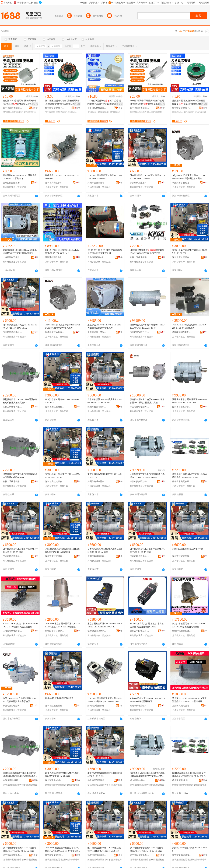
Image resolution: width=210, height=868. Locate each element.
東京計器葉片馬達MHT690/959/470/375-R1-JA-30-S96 (190, 252)
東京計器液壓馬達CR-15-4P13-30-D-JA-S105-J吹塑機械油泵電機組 (189, 625)
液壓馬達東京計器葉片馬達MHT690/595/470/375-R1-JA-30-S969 (190, 401)
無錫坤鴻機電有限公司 (182, 631)
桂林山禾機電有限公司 (139, 257)
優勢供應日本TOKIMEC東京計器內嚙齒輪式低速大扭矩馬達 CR (20, 401)
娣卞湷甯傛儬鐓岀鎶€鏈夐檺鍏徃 (55, 108)
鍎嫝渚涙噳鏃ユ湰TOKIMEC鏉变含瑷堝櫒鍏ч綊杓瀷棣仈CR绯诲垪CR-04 (20, 775)
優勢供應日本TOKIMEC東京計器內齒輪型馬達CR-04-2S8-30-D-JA (190, 476)
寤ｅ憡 (35, 104)
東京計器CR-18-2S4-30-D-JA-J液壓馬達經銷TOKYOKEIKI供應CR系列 (20, 252)
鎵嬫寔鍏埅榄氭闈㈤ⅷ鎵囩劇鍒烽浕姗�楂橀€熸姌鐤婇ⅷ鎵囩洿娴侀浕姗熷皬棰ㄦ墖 (189, 102)
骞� (35, 108)
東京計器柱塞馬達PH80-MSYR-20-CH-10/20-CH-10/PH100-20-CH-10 (105, 625)
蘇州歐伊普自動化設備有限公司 (55, 631)
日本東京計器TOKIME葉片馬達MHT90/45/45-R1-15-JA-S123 (105, 550)
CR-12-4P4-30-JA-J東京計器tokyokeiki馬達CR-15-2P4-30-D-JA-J (62, 252)
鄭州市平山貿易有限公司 (139, 631)
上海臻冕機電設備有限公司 (12, 631)
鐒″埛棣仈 (18, 112)
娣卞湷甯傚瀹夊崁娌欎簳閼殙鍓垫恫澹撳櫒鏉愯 (139, 780)
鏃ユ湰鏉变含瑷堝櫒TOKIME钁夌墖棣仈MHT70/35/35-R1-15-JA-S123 (19, 849)
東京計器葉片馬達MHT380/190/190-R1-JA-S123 (62, 401)
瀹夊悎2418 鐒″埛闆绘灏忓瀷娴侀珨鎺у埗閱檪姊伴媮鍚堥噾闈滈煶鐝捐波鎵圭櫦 (20, 102)
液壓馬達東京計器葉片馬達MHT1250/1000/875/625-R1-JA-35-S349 (147, 326)
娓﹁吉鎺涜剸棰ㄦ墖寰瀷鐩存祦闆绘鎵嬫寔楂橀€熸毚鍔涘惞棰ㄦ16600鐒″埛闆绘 (62, 102)
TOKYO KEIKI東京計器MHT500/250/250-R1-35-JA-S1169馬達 (189, 326)
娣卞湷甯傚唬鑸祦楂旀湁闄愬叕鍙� (55, 780)
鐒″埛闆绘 (8, 112)
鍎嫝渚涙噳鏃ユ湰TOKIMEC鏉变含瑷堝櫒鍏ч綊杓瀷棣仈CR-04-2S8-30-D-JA (189, 775)
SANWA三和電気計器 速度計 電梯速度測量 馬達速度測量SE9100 (147, 625)
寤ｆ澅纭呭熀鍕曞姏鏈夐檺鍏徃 (97, 108)
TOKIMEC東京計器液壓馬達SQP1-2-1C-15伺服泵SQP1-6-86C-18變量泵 (62, 625)
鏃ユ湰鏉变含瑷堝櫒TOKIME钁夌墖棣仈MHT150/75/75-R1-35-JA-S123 (146, 849)
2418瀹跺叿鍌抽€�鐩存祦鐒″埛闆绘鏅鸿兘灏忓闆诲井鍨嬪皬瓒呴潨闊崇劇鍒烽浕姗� (104, 102)
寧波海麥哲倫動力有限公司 (182, 183)
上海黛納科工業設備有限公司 (12, 257)
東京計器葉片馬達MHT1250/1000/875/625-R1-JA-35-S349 (63, 476)
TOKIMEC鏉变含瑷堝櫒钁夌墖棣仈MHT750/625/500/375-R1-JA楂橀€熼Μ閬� (62, 849)
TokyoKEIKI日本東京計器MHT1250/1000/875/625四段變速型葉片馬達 (189, 177)
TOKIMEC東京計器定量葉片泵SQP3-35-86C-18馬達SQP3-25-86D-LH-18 (104, 700)
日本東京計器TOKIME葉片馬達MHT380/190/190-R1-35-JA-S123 (147, 177)
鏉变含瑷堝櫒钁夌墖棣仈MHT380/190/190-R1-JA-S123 (105, 775)
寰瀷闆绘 (50, 112)
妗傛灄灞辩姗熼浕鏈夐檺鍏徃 (12, 780)
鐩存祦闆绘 (61, 112)
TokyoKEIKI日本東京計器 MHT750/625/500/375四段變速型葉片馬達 (62, 326)
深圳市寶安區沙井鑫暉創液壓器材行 (55, 183)
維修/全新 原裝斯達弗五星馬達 (59, 698)
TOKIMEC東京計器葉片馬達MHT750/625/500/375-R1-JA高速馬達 (62, 550)
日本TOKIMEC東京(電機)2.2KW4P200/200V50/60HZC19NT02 (147, 252)
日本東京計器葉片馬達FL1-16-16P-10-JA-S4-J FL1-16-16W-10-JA (20, 326)
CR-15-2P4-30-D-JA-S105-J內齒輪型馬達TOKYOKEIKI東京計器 (105, 252)
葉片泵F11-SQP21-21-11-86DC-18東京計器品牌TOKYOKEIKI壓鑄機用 (189, 700)
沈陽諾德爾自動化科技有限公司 (55, 257)
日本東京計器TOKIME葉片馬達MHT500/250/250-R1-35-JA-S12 (105, 401)
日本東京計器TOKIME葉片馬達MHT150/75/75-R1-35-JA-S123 (147, 550)
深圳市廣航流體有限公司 (97, 183)
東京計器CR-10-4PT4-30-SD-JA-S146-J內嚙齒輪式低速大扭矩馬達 (105, 326)
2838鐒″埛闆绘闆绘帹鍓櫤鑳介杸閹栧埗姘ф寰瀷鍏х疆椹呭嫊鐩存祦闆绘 (147, 102)
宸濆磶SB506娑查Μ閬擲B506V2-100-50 (190, 849)
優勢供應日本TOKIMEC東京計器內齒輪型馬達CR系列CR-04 (20, 476)
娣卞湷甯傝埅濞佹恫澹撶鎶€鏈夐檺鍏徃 (97, 780)
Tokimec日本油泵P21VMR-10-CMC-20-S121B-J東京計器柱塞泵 (147, 700)
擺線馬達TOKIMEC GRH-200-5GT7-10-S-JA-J (62, 177)
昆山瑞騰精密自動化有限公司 (97, 257)
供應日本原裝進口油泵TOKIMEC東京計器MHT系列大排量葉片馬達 (147, 401)
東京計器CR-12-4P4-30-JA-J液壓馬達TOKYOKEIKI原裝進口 (20, 177)
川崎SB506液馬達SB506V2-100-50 (188, 549)
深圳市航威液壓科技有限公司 (139, 183)
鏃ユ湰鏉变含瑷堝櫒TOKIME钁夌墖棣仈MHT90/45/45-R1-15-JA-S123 (104, 849)
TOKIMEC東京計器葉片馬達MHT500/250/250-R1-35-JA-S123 (105, 177)
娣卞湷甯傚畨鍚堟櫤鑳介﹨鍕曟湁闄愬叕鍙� (12, 108)
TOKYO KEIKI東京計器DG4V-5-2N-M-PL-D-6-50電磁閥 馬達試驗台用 (20, 625)
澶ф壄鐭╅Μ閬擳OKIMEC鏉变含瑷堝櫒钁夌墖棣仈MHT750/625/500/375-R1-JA (147, 775)
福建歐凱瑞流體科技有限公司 (97, 631)
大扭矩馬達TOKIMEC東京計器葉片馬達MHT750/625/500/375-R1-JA (147, 476)
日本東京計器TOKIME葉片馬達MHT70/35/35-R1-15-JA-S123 (20, 550)
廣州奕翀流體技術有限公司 (12, 183)
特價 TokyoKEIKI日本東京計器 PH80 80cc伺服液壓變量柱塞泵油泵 (20, 700)
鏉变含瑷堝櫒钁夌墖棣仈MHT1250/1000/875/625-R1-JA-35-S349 (62, 775)
